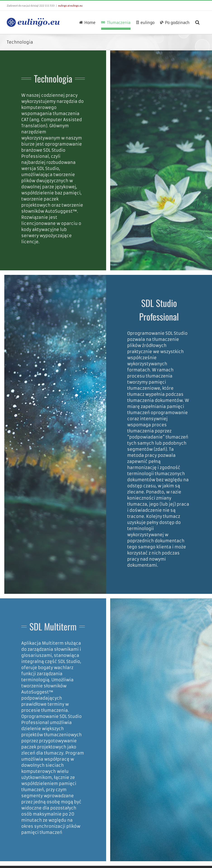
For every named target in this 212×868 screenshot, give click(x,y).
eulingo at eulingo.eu (70, 6)
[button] (197, 22)
